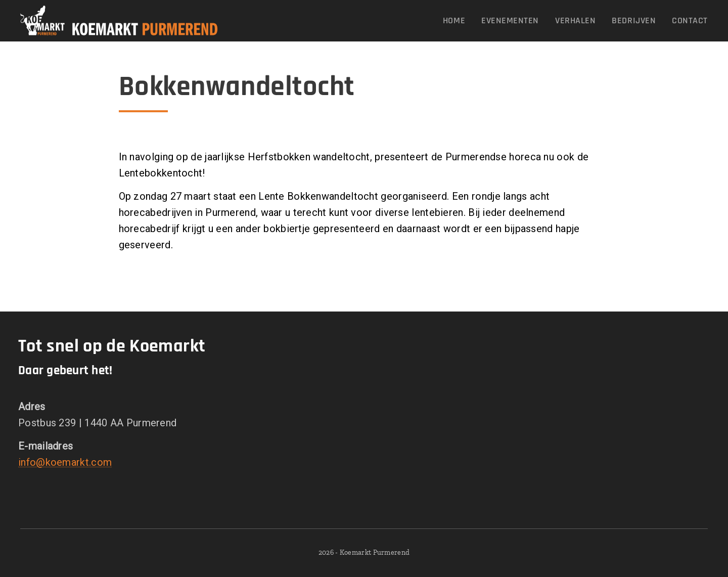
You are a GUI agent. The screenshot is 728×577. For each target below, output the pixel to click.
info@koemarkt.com (65, 462)
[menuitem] (457, 21)
